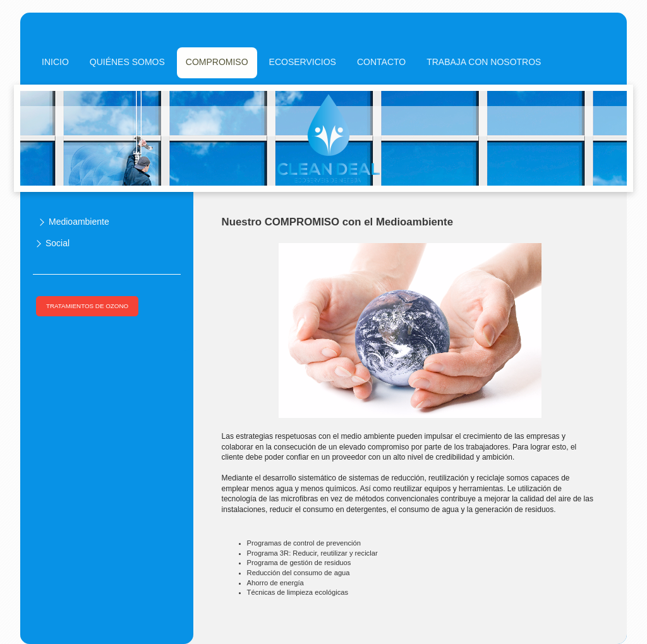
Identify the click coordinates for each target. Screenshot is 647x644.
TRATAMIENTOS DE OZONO (87, 306)
